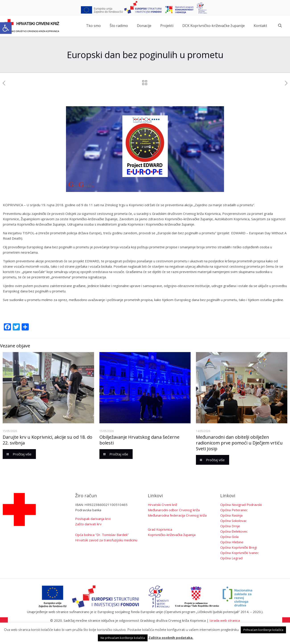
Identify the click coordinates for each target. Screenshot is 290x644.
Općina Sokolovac (233, 521)
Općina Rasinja (231, 515)
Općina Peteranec (234, 510)
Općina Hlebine (232, 542)
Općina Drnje (230, 526)
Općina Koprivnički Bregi (239, 547)
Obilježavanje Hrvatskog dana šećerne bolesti (139, 440)
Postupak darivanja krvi (93, 519)
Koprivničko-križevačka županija (172, 535)
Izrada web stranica (225, 620)
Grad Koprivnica (160, 529)
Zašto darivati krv (88, 524)
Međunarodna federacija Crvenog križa (177, 515)
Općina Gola (229, 537)
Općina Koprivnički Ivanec (240, 553)
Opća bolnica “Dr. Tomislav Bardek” (102, 535)
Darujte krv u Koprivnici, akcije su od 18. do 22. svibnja (47, 440)
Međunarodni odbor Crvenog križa (174, 510)
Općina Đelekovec (234, 531)
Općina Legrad (231, 558)
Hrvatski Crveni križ (162, 505)
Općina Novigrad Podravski (241, 505)
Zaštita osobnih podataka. (171, 638)
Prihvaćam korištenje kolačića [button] (263, 630)
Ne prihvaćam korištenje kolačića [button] (123, 638)
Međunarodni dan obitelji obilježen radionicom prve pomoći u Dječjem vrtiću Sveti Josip (239, 443)
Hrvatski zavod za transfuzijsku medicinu (106, 540)
